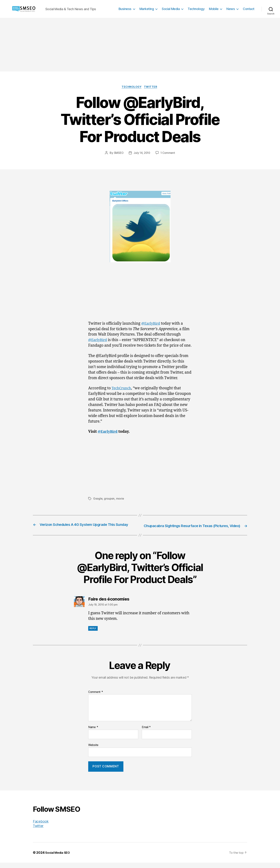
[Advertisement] (140, 45)
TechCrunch (122, 389)
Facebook (41, 827)
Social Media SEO (59, 858)
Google (98, 499)
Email (146, 733)
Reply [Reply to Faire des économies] (93, 634)
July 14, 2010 (142, 153)
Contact (249, 9)
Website (93, 750)
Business (125, 9)
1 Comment (168, 153)
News (231, 9)
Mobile (214, 9)
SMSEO (118, 153)
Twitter (152, 87)
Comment (96, 697)
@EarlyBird (152, 324)
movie (121, 499)
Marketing (147, 9)
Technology (196, 9)
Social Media (171, 9)
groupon (110, 499)
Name (93, 733)
